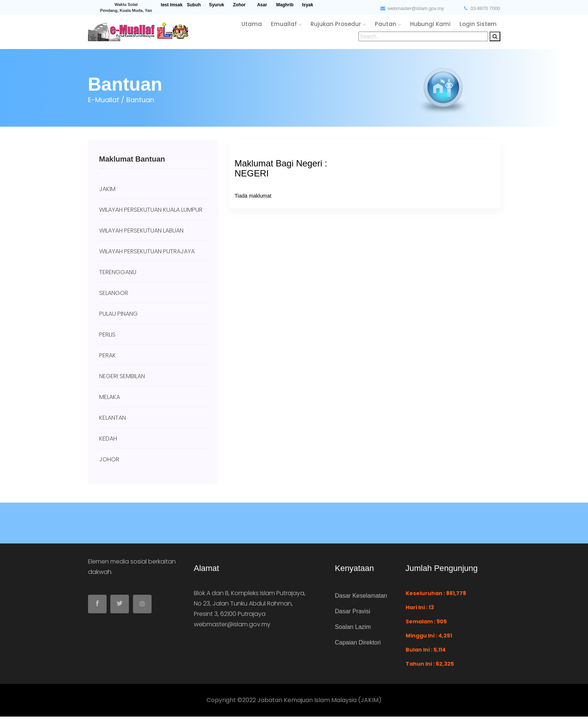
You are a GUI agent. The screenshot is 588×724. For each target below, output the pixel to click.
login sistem (478, 24)
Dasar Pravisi (353, 611)
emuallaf (286, 24)
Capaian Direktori (358, 642)
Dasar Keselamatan (361, 596)
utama (252, 24)
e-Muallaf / (106, 100)
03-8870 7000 (482, 8)
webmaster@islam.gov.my (412, 8)
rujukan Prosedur (338, 24)
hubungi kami (430, 24)
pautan (388, 24)
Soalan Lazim (353, 627)
